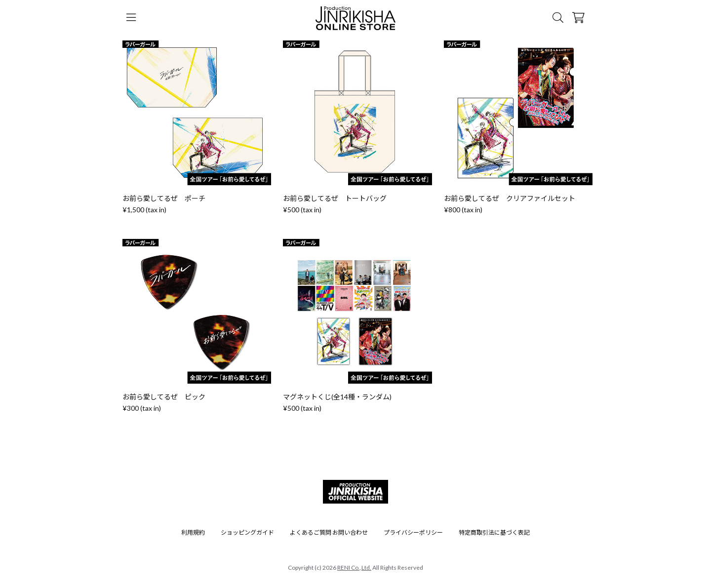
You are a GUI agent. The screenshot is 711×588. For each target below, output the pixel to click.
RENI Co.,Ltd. (354, 568)
